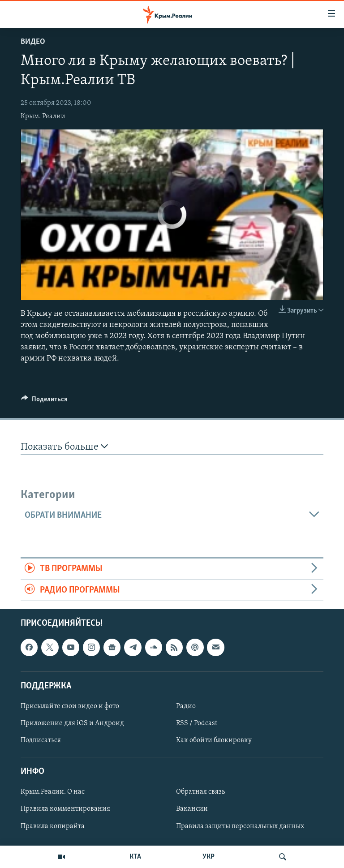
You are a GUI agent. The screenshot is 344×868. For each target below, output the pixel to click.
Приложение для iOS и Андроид (72, 723)
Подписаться (41, 740)
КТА (135, 857)
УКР (209, 857)
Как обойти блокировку (214, 740)
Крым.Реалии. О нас (53, 792)
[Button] (44, 401)
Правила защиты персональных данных (240, 826)
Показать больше (64, 447)
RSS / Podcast (197, 723)
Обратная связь (200, 792)
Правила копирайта (53, 826)
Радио (186, 706)
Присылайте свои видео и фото (70, 706)
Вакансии (192, 809)
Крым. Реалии (43, 116)
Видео (33, 42)
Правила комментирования (65, 809)
